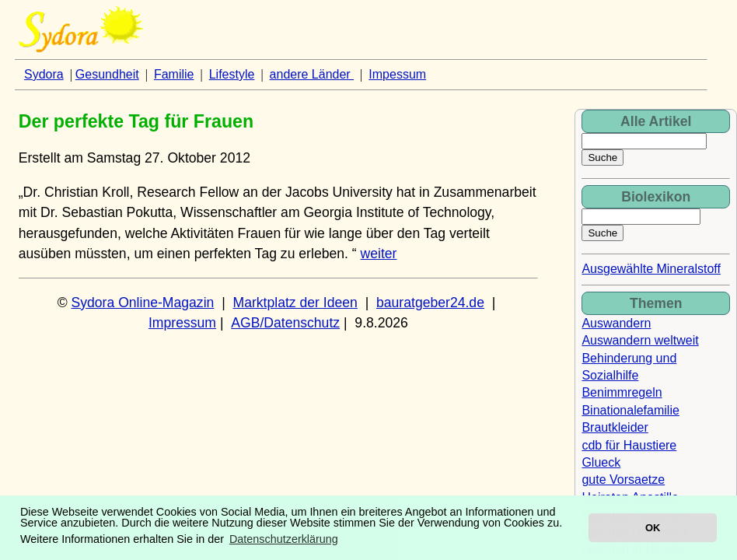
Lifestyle (232, 74)
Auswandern (616, 323)
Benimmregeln (622, 392)
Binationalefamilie (630, 410)
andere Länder (312, 74)
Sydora (44, 74)
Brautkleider (615, 427)
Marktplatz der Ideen (295, 303)
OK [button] (653, 528)
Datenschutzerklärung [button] (284, 539)
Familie (174, 74)
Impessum (397, 74)
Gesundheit (107, 74)
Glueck (601, 462)
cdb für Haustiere (629, 445)
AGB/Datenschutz (285, 323)
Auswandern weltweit (640, 340)
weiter (379, 254)
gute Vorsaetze (623, 479)
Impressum (182, 323)
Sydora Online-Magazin (143, 303)
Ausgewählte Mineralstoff (651, 269)
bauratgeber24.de (430, 303)
